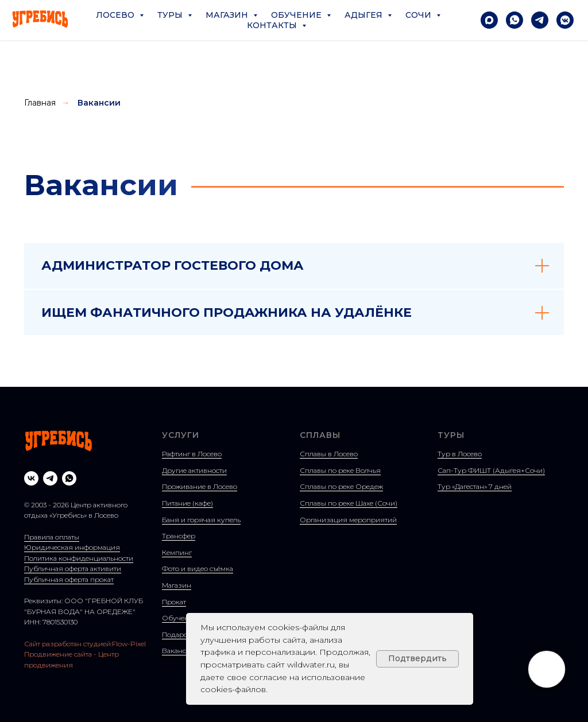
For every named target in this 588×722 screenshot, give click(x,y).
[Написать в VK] (565, 20)
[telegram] (50, 478)
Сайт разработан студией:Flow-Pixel (85, 644)
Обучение (297, 15)
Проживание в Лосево (200, 486)
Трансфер (179, 536)
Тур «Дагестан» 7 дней (475, 486)
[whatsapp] (69, 478)
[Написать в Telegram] (540, 20)
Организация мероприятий (348, 520)
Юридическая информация (72, 547)
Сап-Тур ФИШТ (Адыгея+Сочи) (491, 470)
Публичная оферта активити (73, 568)
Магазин (228, 15)
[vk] (31, 478)
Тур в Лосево (460, 454)
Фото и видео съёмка (198, 568)
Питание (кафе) (187, 503)
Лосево (116, 15)
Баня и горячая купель (201, 520)
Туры (171, 15)
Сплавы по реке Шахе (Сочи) (349, 503)
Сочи (419, 15)
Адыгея (365, 15)
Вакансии (99, 103)
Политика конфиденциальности (79, 558)
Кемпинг (177, 552)
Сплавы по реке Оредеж (341, 486)
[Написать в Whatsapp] (514, 20)
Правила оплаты (52, 537)
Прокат (174, 602)
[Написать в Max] (489, 20)
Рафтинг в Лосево (192, 454)
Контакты (273, 25)
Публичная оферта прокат (69, 579)
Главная (40, 103)
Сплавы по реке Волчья (340, 470)
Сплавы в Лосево (329, 454)
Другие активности (194, 470)
